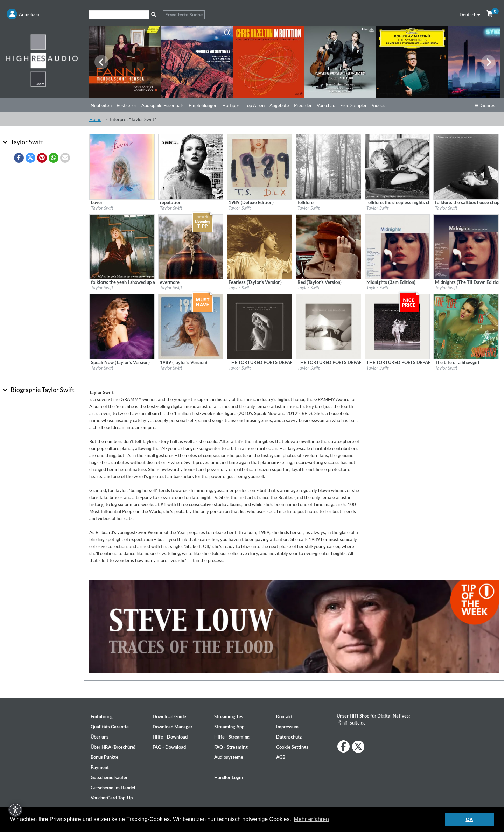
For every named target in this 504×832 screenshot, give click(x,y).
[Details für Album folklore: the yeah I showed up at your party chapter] (122, 246)
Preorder (303, 105)
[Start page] (42, 60)
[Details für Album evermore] (191, 246)
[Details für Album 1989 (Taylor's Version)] (191, 326)
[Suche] (119, 15)
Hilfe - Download (170, 737)
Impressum (287, 727)
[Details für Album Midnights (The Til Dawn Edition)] (466, 246)
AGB (281, 757)
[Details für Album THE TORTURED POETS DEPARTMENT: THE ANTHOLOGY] (260, 326)
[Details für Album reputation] (191, 166)
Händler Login (229, 777)
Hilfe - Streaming (232, 737)
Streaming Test (230, 716)
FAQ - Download (169, 747)
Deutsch (470, 15)
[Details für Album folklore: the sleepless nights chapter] (397, 166)
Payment (100, 767)
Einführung (102, 716)
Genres (485, 105)
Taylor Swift (102, 208)
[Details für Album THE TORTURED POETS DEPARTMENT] (328, 326)
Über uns (100, 737)
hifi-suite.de (351, 723)
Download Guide (169, 716)
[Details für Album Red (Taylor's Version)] (328, 246)
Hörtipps (231, 105)
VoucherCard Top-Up (112, 798)
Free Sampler (353, 105)
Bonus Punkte (104, 757)
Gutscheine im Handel (113, 788)
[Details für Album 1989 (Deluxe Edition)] (260, 166)
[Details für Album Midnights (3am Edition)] (397, 246)
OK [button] (469, 819)
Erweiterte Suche (184, 15)
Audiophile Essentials (163, 105)
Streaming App (229, 727)
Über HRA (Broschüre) (113, 747)
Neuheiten (101, 105)
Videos (379, 105)
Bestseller (127, 105)
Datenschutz (289, 737)
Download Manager (173, 727)
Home (95, 119)
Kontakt (284, 716)
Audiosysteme (229, 757)
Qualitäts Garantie (110, 727)
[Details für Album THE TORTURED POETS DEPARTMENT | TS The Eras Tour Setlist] (397, 326)
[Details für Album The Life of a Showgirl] (466, 326)
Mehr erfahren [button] (312, 819)
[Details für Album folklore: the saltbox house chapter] (466, 166)
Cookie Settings (292, 747)
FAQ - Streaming (231, 747)
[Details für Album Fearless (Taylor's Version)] (260, 246)
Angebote (279, 105)
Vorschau (326, 105)
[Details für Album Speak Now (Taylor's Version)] (122, 326)
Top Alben (255, 105)
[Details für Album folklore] (328, 166)
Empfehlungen (203, 105)
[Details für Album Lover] (122, 166)
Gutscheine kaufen (110, 777)
